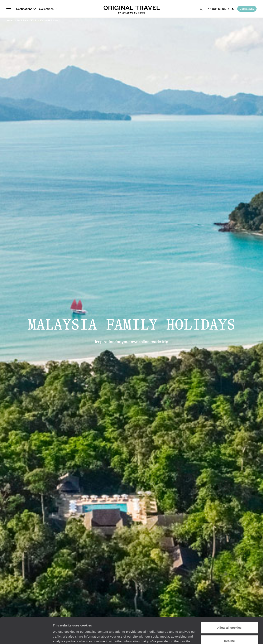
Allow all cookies (229, 602)
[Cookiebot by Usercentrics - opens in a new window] (26, 636)
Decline (229, 615)
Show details (62, 636)
